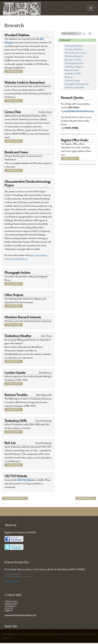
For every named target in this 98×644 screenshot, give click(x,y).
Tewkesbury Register (74, 67)
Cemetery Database (74, 50)
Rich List (69, 77)
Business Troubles (73, 60)
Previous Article (15, 498)
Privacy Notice (12, 581)
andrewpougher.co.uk (61, 634)
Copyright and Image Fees (77, 84)
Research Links (72, 70)
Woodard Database (74, 46)
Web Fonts (82, 634)
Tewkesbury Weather (74, 88)
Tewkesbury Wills (73, 74)
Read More (14, 71)
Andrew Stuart (38, 634)
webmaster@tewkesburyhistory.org (20, 615)
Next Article (86, 498)
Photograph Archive (74, 63)
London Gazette (72, 81)
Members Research (74, 56)
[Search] (71, 33)
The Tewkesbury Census (76, 53)
